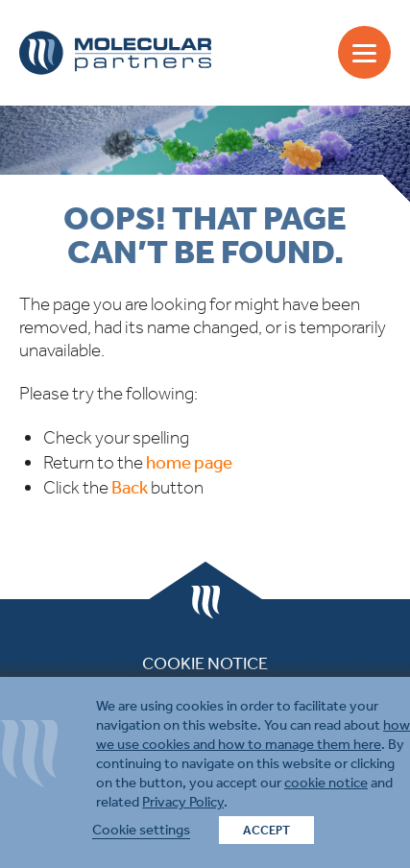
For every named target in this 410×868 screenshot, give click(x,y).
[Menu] (364, 52)
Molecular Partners (115, 53)
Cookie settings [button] (141, 830)
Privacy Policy (183, 802)
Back (130, 487)
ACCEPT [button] (266, 830)
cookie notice (326, 783)
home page (189, 462)
